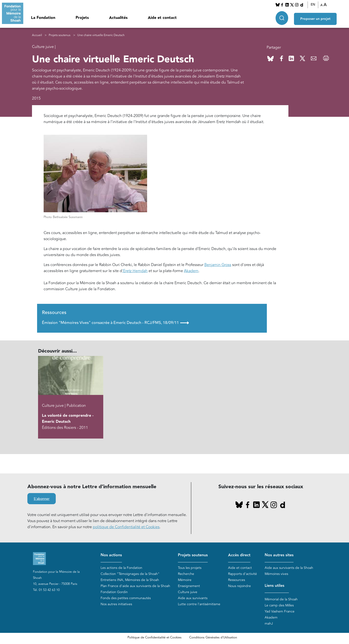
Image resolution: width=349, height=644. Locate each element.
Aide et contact (162, 18)
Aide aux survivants (193, 598)
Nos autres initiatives (116, 604)
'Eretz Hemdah (135, 271)
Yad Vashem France (280, 611)
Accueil (37, 35)
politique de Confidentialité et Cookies (126, 527)
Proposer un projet (315, 17)
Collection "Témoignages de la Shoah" (130, 574)
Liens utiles (274, 586)
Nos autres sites (279, 555)
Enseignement (189, 586)
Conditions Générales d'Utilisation (213, 637)
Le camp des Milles (279, 605)
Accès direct (239, 555)
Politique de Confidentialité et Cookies (155, 637)
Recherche (186, 574)
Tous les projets (190, 568)
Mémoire (185, 580)
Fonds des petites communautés (126, 598)
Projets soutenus (59, 35)
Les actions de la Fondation (121, 568)
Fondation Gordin (114, 592)
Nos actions (111, 555)
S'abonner (42, 499)
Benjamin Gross (218, 265)
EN (313, 5)
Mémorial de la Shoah (281, 599)
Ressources (237, 580)
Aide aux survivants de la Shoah (289, 568)
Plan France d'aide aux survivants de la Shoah (135, 586)
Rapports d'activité (242, 574)
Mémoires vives (276, 574)
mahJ (269, 624)
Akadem (191, 271)
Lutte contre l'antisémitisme (199, 604)
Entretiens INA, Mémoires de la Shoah (130, 580)
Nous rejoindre (239, 586)
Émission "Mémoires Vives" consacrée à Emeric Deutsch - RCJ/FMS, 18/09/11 (115, 323)
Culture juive (188, 592)
